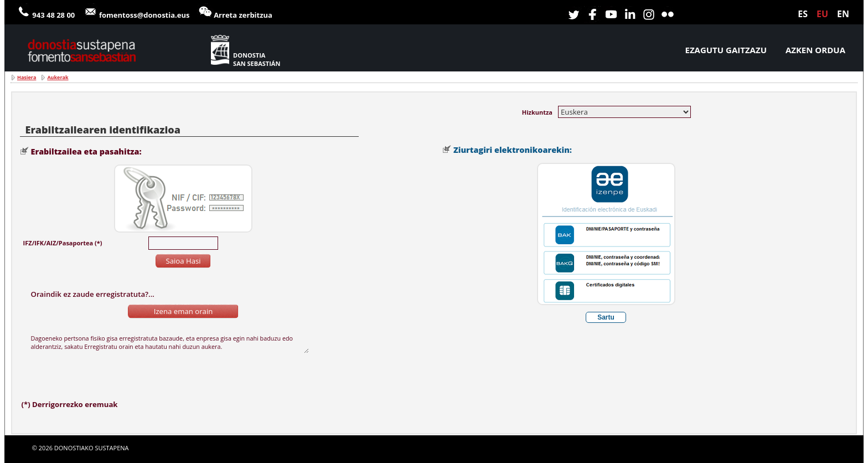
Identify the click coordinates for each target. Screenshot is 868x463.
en (843, 14)
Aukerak (58, 77)
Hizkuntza (537, 112)
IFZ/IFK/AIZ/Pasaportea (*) (63, 243)
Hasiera (27, 77)
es (803, 14)
